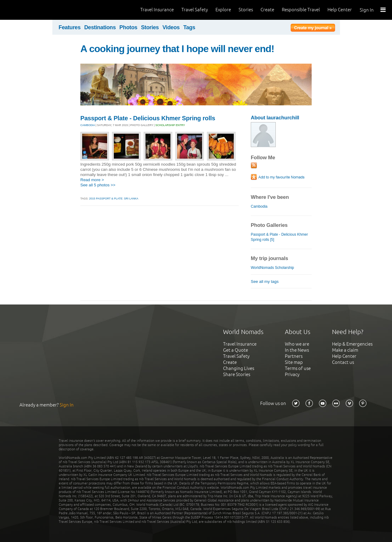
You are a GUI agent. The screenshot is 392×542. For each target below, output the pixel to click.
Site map (294, 362)
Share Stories (237, 374)
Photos (128, 27)
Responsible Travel (301, 10)
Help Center (340, 10)
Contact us (343, 362)
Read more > (92, 180)
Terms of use (298, 368)
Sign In (367, 10)
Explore (223, 10)
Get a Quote (236, 350)
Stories (246, 10)
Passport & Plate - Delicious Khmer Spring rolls (148, 118)
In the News (297, 350)
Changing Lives (239, 368)
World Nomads (32, 10)
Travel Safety (195, 10)
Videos (171, 27)
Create (267, 10)
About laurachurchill (275, 118)
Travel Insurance (157, 10)
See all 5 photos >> (98, 185)
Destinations (100, 27)
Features (70, 27)
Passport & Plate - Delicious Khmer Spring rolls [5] (279, 237)
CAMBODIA (88, 125)
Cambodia (259, 206)
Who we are (297, 344)
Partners (294, 356)
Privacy (292, 374)
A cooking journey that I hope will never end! (177, 49)
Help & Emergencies (352, 344)
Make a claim (345, 350)
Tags (189, 27)
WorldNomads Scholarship (272, 268)
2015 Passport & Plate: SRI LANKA (114, 199)
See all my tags (265, 282)
